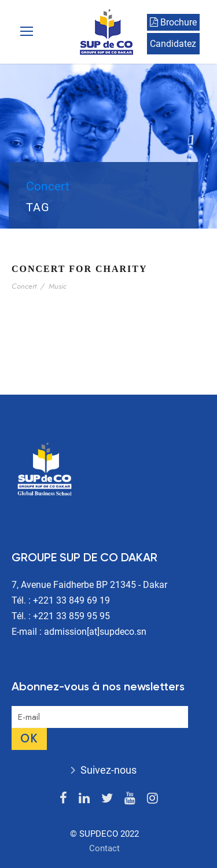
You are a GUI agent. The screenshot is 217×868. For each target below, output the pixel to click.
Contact (104, 848)
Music (58, 286)
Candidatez (173, 44)
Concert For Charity (80, 269)
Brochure (173, 22)
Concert (24, 286)
